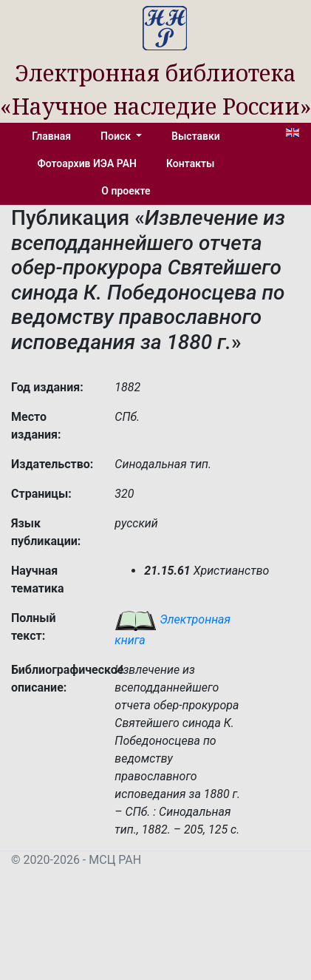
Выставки (196, 136)
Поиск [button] (117, 136)
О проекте (126, 191)
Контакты (190, 163)
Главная (51, 136)
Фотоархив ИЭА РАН (88, 163)
